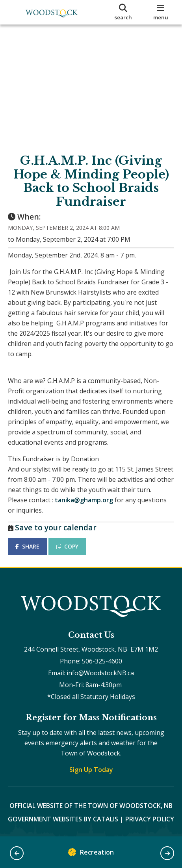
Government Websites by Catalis (63, 819)
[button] (17, 853)
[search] (123, 12)
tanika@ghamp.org (84, 500)
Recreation (91, 854)
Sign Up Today (91, 770)
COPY (67, 546)
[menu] (161, 12)
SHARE (27, 546)
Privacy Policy (150, 819)
